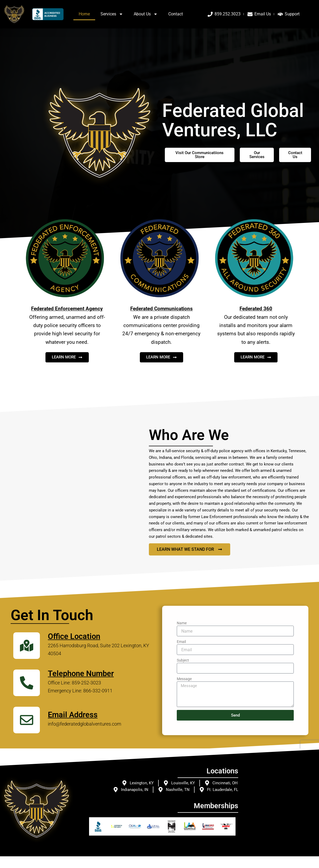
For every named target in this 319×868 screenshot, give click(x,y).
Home (84, 14)
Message (184, 750)
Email (181, 712)
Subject (183, 731)
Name (182, 694)
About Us (146, 14)
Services (112, 14)
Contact (176, 14)
